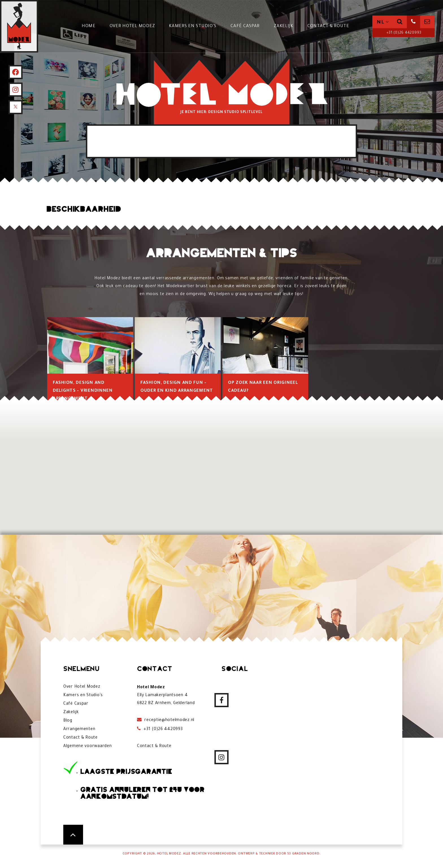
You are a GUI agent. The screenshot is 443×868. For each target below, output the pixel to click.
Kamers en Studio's (193, 26)
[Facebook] (16, 72)
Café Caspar (245, 26)
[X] (16, 107)
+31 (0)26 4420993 (403, 33)
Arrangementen (79, 730)
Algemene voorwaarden (87, 746)
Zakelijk (284, 26)
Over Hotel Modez (132, 26)
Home (89, 26)
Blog (68, 721)
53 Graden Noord (303, 854)
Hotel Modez (169, 854)
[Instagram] (16, 90)
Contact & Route (328, 26)
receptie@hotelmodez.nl (169, 720)
